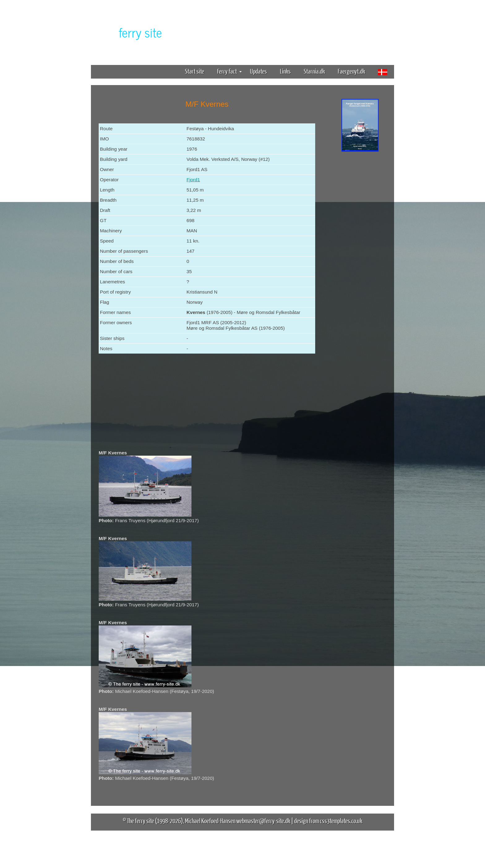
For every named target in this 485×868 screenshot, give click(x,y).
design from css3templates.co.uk (328, 821)
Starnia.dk (314, 71)
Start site (195, 71)
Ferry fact (229, 71)
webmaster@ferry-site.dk (263, 821)
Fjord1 (193, 180)
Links (285, 71)
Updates (258, 71)
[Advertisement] (360, 250)
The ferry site (140, 821)
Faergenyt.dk (351, 71)
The (130, 32)
